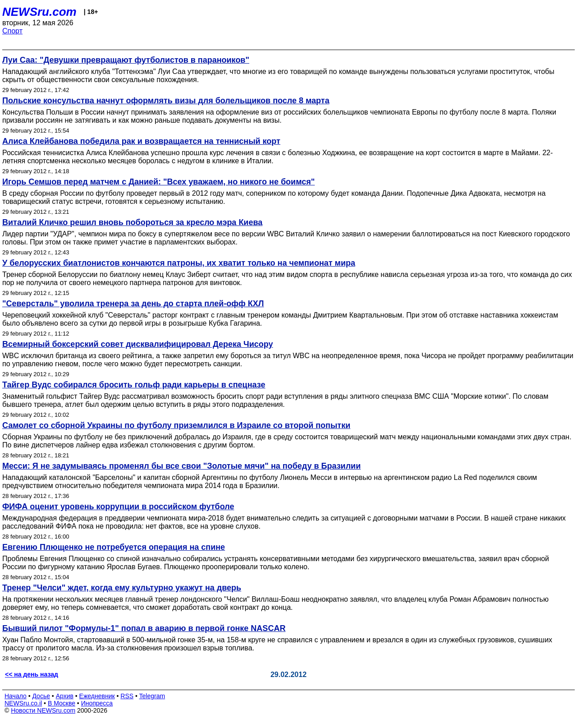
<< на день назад (32, 674)
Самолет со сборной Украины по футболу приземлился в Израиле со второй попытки (176, 425)
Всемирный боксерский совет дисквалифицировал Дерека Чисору (138, 344)
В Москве (62, 703)
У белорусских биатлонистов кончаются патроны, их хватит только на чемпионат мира (179, 263)
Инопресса (97, 703)
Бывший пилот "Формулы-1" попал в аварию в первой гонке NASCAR (144, 628)
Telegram (152, 696)
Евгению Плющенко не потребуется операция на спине (114, 547)
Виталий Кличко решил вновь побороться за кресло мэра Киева (132, 222)
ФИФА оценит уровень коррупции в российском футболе (118, 507)
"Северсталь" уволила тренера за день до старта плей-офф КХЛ (133, 304)
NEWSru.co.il (23, 703)
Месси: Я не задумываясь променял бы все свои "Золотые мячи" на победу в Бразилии (181, 466)
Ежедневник (97, 696)
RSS (127, 696)
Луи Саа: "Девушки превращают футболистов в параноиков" (126, 60)
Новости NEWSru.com (43, 710)
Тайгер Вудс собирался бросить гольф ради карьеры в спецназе (134, 385)
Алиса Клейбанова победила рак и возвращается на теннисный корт (141, 141)
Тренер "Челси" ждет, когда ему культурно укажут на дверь (122, 588)
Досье (41, 696)
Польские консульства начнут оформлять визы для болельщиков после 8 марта (166, 101)
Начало (16, 696)
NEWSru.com (39, 12)
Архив (65, 696)
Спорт (12, 31)
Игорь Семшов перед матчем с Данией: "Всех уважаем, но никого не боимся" (158, 182)
